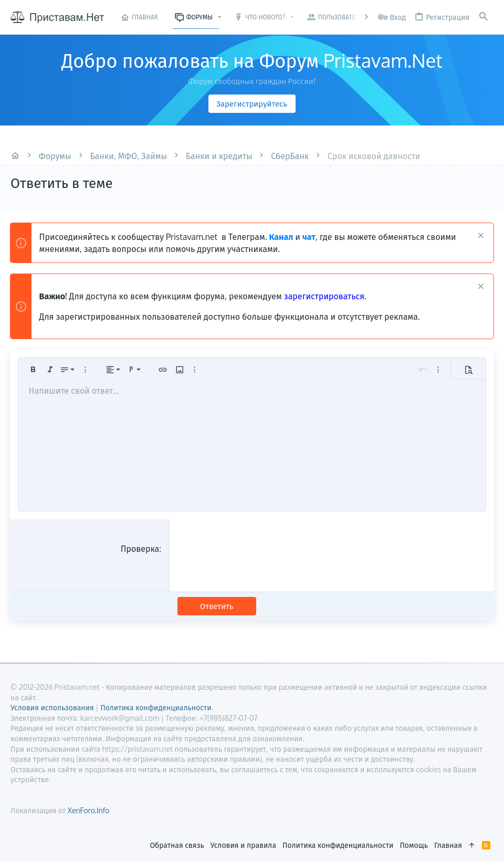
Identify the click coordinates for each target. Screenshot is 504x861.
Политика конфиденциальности (338, 845)
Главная (448, 845)
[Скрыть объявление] (479, 237)
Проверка (140, 549)
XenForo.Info (88, 810)
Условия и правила (243, 845)
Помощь (414, 845)
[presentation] (258, 563)
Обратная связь (177, 845)
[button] (220, 17)
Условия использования (52, 707)
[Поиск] (484, 17)
